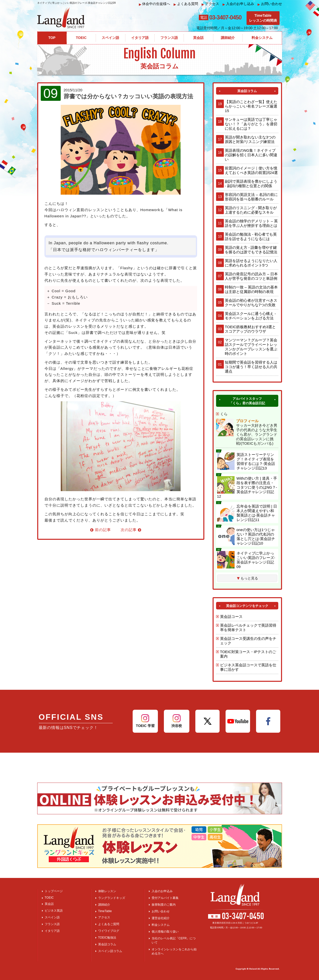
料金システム (161, 925)
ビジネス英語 (54, 911)
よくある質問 (186, 4)
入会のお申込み (162, 891)
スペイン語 (52, 917)
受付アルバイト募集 (165, 898)
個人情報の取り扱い (165, 932)
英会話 (49, 904)
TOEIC (49, 898)
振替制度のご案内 (164, 905)
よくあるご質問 (109, 924)
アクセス (210, 4)
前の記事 (101, 530)
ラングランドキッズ (112, 898)
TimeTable (105, 911)
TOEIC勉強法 (107, 938)
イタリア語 (52, 931)
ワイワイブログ (109, 931)
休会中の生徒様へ (155, 4)
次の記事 (131, 530)
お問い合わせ (270, 4)
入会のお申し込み (238, 4)
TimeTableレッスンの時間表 (263, 18)
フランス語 (52, 924)
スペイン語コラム (110, 951)
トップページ (54, 891)
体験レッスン (107, 891)
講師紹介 (104, 905)
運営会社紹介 (161, 918)
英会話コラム (107, 944)
